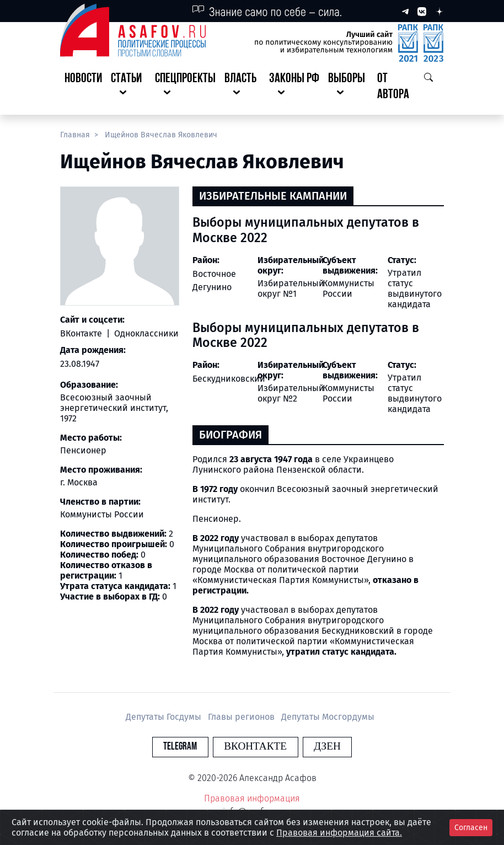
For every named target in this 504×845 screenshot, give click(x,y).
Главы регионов (242, 717)
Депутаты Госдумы (165, 717)
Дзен (319, 747)
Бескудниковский (229, 379)
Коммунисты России (348, 288)
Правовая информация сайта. (339, 833)
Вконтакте (255, 747)
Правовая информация (252, 798)
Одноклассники (145, 333)
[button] (128, 87)
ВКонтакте (82, 333)
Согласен (471, 828)
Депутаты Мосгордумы (328, 717)
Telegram (188, 747)
